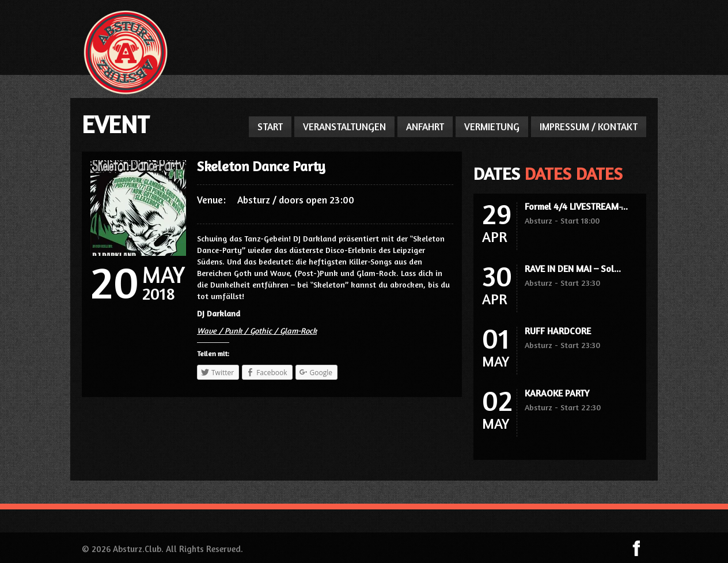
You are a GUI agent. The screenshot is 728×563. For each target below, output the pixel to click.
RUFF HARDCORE (558, 331)
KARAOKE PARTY (557, 393)
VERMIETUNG (492, 126)
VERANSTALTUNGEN (344, 126)
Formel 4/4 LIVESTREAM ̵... (576, 206)
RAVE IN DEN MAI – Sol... (573, 269)
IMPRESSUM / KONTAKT (589, 126)
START (270, 126)
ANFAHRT (425, 126)
